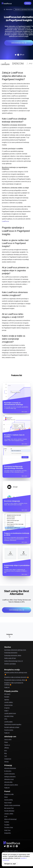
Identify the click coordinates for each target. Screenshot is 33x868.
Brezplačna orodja (9, 794)
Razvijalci (7, 697)
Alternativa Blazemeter (10, 768)
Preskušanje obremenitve (11, 653)
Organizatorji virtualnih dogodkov (13, 724)
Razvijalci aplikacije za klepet (12, 727)
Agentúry (7, 700)
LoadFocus (5, 221)
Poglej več (7, 687)
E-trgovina (7, 708)
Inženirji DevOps (8, 705)
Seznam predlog (8, 800)
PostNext (7, 822)
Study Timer (7, 830)
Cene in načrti (8, 739)
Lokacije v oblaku (9, 814)
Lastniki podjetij (8, 722)
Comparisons (8, 759)
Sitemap (6, 762)
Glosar (6, 797)
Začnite (28, 3)
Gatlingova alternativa (10, 777)
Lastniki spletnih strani (10, 713)
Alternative (8, 9)
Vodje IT (6, 711)
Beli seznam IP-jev (9, 808)
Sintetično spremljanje (10, 664)
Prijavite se (7, 745)
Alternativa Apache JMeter (11, 785)
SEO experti (7, 694)
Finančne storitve (9, 730)
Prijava (21, 3)
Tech (6, 756)
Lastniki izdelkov (9, 702)
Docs (6, 751)
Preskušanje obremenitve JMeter (13, 655)
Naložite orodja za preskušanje (12, 805)
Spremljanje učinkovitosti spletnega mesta (15, 650)
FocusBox (7, 825)
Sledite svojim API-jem (10, 658)
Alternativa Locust (9, 779)
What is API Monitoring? (10, 819)
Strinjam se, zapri (10, 864)
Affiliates (7, 748)
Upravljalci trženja (9, 716)
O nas (6, 816)
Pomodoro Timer (9, 827)
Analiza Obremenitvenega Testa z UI (14, 661)
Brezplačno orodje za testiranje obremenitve (16, 677)
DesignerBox (8, 833)
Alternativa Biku (8, 782)
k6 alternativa (8, 771)
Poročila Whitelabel (9, 811)
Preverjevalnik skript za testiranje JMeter (16, 680)
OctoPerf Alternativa (10, 774)
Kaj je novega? (8, 803)
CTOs (6, 719)
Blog (5, 753)
